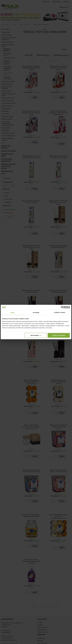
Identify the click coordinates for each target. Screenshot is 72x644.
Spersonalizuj (36, 335)
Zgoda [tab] (12, 312)
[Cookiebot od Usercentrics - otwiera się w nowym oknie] (62, 307)
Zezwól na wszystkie (59, 335)
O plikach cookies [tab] (60, 312)
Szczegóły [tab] (36, 312)
